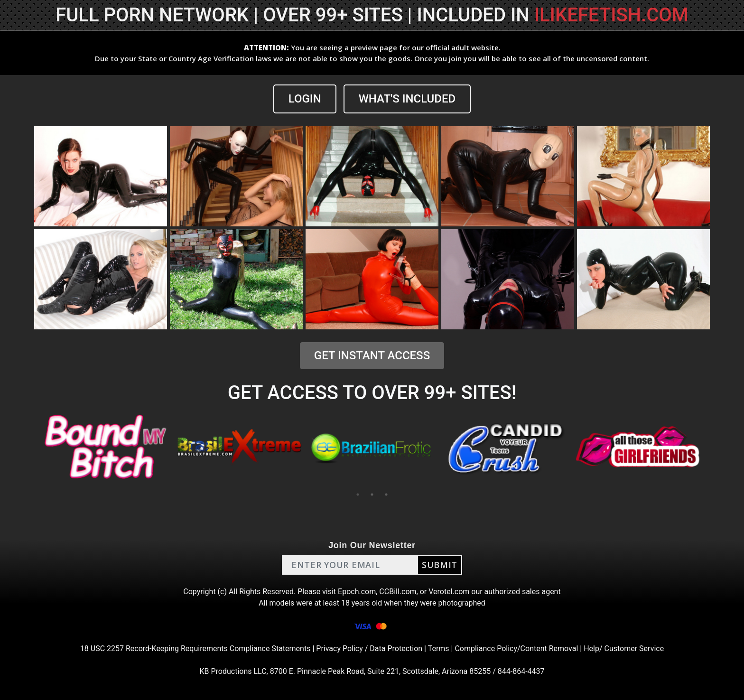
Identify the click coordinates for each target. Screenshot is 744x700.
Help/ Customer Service (624, 649)
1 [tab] (358, 495)
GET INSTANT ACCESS (372, 355)
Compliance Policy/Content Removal (516, 649)
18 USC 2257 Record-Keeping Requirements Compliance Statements (195, 649)
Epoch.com (357, 592)
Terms (439, 649)
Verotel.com (449, 592)
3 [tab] (386, 495)
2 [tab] (372, 495)
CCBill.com (398, 592)
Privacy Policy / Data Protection (369, 649)
